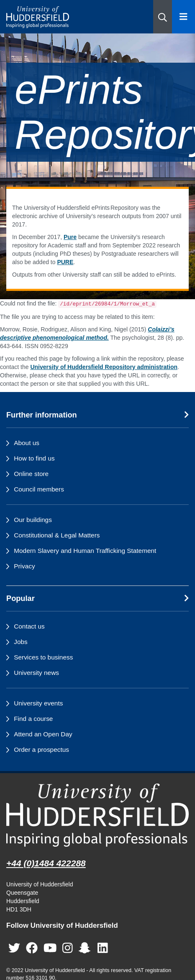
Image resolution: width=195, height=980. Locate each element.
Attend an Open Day (43, 734)
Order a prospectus (41, 750)
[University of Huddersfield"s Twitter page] (14, 948)
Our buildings (33, 520)
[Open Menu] (183, 17)
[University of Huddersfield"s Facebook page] (32, 948)
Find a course (33, 719)
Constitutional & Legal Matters (57, 535)
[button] (163, 17)
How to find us (34, 458)
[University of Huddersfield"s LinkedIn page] (103, 948)
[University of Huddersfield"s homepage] (97, 815)
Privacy (24, 566)
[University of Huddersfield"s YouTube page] (50, 948)
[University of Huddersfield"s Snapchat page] (86, 948)
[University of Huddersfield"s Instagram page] (68, 948)
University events (38, 703)
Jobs (21, 642)
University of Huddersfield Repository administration (104, 367)
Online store (31, 474)
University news (36, 673)
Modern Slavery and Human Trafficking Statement (85, 551)
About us (27, 443)
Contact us (29, 626)
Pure (70, 237)
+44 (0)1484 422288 (46, 863)
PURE (65, 262)
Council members (39, 489)
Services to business (43, 657)
